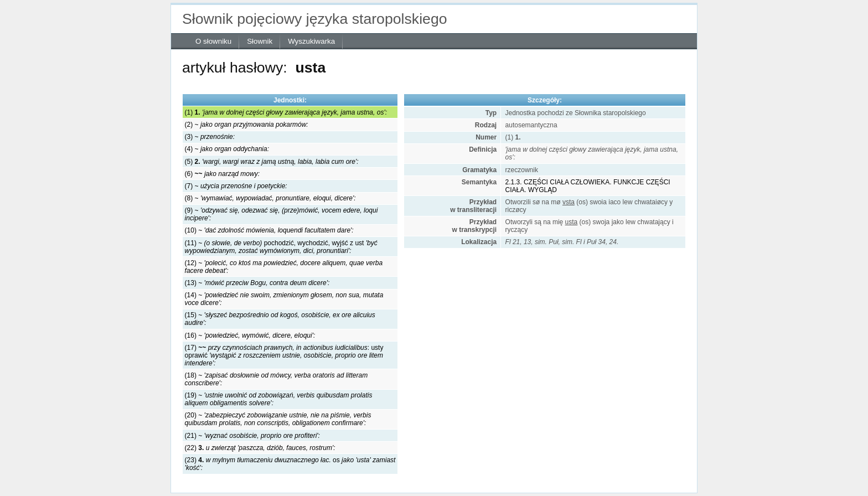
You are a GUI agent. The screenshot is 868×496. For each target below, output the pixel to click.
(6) (222, 174)
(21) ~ (252, 436)
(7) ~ (236, 186)
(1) (286, 112)
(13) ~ (257, 283)
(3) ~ (210, 137)
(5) (272, 162)
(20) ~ (278, 419)
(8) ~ (270, 198)
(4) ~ (227, 149)
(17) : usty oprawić (284, 355)
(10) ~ (269, 230)
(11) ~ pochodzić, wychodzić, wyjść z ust (281, 247)
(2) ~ (247, 125)
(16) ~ (250, 335)
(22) (260, 448)
